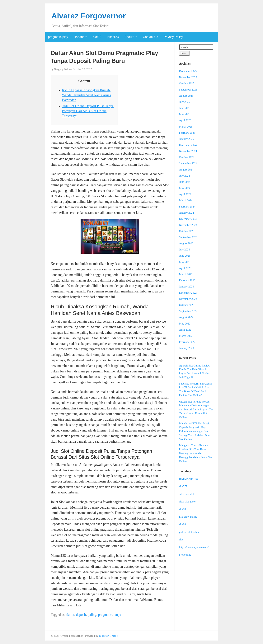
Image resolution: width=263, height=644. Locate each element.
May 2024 (185, 188)
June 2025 (185, 108)
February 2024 (187, 207)
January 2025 (187, 139)
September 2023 (188, 237)
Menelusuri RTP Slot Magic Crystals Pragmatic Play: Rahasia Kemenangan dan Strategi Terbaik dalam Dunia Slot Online (195, 431)
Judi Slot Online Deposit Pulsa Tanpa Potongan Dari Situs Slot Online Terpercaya (88, 111)
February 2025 (187, 133)
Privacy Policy (173, 37)
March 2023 (186, 274)
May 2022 (185, 324)
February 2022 (187, 342)
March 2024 (186, 200)
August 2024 (186, 170)
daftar (70, 615)
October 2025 (187, 83)
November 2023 (188, 225)
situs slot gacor (187, 502)
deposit (81, 615)
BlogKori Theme (108, 636)
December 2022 (188, 293)
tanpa (117, 615)
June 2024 (185, 182)
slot (181, 539)
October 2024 (187, 157)
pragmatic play (58, 37)
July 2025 (185, 102)
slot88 (97, 37)
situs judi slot (187, 494)
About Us (131, 37)
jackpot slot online (189, 532)
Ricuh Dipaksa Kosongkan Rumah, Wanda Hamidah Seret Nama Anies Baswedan (86, 95)
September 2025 (188, 90)
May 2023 (185, 262)
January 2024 (187, 213)
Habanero (81, 37)
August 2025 (186, 96)
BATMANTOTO (189, 479)
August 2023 (186, 243)
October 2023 (187, 231)
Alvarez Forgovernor (89, 16)
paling (92, 615)
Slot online (185, 555)
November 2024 (188, 151)
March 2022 (186, 336)
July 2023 (185, 250)
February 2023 (187, 280)
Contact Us (150, 37)
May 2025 (185, 114)
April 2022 (185, 330)
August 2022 (186, 317)
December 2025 (188, 71)
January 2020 (187, 348)
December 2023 (188, 219)
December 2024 (188, 145)
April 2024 (185, 194)
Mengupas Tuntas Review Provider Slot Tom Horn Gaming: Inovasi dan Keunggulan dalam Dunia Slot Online (196, 453)
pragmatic (105, 615)
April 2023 (185, 268)
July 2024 (185, 176)
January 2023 (187, 287)
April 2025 (185, 120)
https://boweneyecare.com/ (194, 547)
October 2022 (187, 305)
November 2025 (188, 77)
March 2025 (186, 127)
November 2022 (188, 299)
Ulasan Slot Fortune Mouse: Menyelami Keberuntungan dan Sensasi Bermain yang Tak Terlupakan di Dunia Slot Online (196, 409)
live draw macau (188, 517)
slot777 (183, 486)
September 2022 (188, 311)
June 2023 (185, 256)
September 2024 (188, 163)
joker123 (113, 37)
